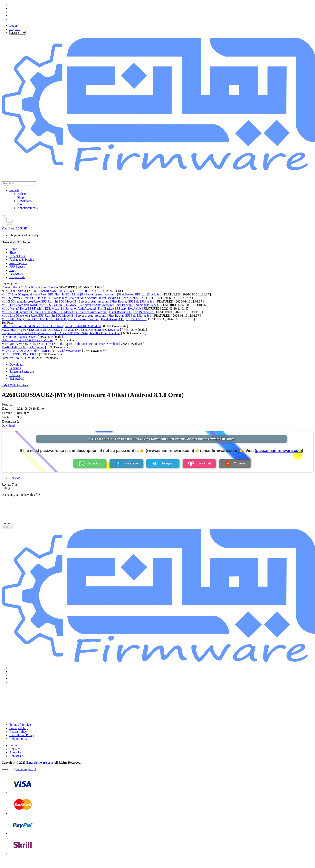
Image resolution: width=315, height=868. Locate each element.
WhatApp (90, 464)
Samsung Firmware (22, 372)
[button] (3, 216)
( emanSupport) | (25, 774)
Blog (12, 270)
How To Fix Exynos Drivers (19, 337)
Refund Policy (18, 743)
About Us (15, 757)
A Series (15, 375)
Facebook (126, 464)
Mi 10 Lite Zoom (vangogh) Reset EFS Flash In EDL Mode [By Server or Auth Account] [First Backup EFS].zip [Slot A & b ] (81, 305)
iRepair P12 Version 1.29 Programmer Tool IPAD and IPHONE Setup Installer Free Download (61, 333)
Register (15, 29)
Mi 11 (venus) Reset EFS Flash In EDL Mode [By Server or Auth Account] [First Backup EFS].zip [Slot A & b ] (72, 308)
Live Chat (199, 464)
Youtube (235, 464)
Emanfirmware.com (40, 767)
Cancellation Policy (22, 740)
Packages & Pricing (22, 260)
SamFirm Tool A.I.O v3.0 (18, 358)
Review (6, 528)
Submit (7, 532)
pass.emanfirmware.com (279, 451)
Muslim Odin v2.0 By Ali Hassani (23, 347)
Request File (17, 277)
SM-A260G (17, 379)
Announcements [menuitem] (27, 208)
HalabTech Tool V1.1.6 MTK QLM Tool (27, 340)
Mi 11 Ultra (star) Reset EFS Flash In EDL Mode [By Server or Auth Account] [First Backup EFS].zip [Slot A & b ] (74, 319)
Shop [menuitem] (20, 197)
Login (13, 26)
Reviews (15, 478)
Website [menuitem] (22, 194)
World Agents (18, 263)
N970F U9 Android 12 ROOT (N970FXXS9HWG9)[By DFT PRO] (44, 291)
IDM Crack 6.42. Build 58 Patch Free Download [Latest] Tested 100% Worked (51, 326)
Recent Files (17, 256)
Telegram (163, 464)
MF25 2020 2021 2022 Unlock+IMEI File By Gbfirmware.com (41, 351)
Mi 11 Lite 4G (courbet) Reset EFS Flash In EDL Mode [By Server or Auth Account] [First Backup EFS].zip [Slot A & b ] (78, 312)
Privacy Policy (19, 733)
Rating (6, 488)
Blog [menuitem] (20, 204)
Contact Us (16, 761)
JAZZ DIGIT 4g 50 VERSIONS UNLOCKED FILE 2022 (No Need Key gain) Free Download (62, 330)
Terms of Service (20, 729)
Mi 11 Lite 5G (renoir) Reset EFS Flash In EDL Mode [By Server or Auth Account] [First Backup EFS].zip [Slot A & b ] (77, 316)
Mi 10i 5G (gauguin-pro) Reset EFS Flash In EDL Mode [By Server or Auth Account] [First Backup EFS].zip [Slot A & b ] (79, 301)
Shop (13, 252)
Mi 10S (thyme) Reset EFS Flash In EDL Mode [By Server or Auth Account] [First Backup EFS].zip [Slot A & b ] (73, 298)
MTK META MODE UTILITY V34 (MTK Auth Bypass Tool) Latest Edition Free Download (60, 344)
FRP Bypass (17, 267)
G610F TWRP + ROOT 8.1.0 (20, 354)
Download (8, 426)
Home (13, 249)
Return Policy (18, 736)
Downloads (17, 364)
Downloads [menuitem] (24, 201)
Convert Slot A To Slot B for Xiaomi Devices (30, 287)
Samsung (15, 368)
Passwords (16, 274)
